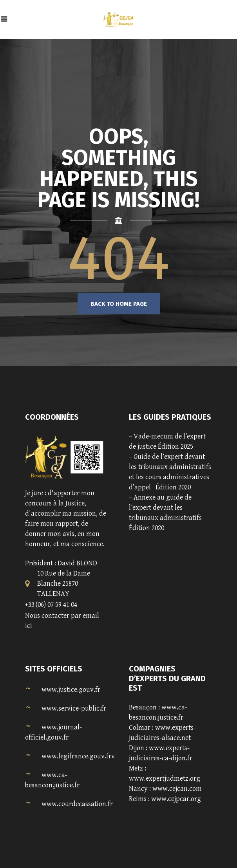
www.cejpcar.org (176, 799)
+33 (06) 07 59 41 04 (51, 605)
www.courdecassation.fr (77, 804)
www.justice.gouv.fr (71, 690)
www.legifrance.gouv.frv (78, 756)
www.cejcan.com (177, 789)
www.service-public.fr (74, 708)
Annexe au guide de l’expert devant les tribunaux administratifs (165, 508)
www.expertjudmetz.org (165, 779)
